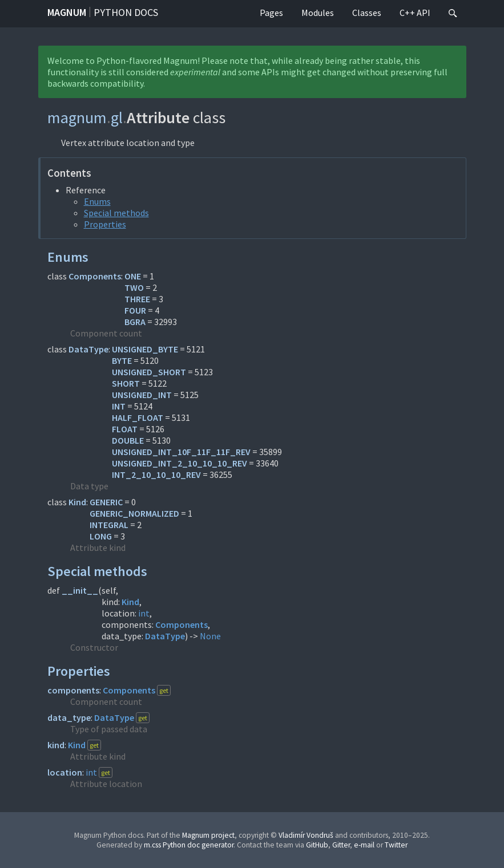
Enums (97, 201)
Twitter (396, 845)
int (144, 613)
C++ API (415, 13)
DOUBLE (128, 440)
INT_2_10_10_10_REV (156, 474)
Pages (271, 13)
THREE (137, 299)
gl (117, 117)
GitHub (317, 845)
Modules (318, 13)
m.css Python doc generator (189, 845)
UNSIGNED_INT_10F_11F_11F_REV (181, 452)
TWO (134, 287)
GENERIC (106, 502)
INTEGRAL (109, 525)
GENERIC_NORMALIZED (134, 513)
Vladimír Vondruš (306, 835)
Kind (77, 502)
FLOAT (125, 429)
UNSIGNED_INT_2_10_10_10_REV (180, 463)
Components (95, 276)
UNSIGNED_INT (142, 395)
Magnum (67, 12)
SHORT (126, 383)
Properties (105, 224)
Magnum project (208, 835)
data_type (69, 717)
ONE (133, 276)
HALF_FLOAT (138, 417)
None (210, 636)
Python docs (126, 12)
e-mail (364, 845)
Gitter (341, 845)
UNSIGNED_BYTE (145, 349)
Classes (367, 13)
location (65, 772)
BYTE (122, 360)
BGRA (135, 322)
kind (56, 745)
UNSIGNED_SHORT (149, 372)
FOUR (135, 310)
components (73, 690)
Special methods (116, 213)
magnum (77, 117)
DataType (88, 349)
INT (119, 406)
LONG (101, 536)
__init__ (80, 590)
